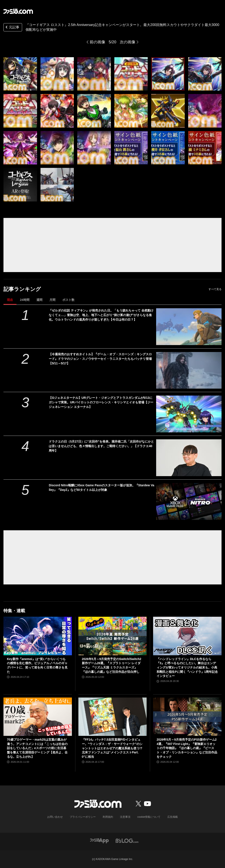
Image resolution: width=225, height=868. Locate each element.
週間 (39, 300)
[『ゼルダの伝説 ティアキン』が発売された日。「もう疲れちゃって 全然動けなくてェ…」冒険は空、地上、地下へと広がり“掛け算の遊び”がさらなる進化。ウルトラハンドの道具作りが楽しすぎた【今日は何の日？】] (189, 327)
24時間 (25, 300)
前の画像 (97, 42)
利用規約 (108, 817)
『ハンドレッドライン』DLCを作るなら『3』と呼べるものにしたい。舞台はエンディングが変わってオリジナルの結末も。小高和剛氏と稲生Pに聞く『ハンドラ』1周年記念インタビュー (187, 667)
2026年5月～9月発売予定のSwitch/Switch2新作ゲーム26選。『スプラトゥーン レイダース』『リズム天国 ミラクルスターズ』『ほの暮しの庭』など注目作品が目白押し (112, 665)
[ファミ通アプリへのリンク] (99, 840)
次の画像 (128, 42)
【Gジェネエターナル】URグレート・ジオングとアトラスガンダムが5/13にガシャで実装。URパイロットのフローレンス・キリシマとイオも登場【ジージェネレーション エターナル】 (101, 402)
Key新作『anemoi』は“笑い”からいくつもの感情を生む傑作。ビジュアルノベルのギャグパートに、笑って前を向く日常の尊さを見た (37, 665)
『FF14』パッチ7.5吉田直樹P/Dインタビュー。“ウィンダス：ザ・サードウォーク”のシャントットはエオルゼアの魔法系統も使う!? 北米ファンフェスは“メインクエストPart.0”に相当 (112, 748)
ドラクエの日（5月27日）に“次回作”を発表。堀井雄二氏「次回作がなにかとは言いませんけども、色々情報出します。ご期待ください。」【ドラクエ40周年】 (101, 446)
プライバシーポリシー (83, 817)
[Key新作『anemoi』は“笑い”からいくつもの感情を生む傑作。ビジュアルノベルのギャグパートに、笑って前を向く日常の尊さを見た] (38, 636)
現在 (10, 300)
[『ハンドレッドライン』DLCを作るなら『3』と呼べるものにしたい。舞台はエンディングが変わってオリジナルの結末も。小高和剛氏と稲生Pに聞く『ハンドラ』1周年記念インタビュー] (187, 636)
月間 (52, 300)
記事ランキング (22, 289)
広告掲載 (173, 817)
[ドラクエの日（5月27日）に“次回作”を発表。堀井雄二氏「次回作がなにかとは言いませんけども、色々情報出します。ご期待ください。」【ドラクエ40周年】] (189, 458)
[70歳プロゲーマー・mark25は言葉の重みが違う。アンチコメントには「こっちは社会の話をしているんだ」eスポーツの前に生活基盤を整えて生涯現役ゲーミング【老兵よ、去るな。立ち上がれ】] (38, 717)
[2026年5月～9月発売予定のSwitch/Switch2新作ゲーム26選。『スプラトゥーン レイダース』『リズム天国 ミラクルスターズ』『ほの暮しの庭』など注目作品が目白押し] (113, 636)
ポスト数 (68, 300)
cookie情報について (149, 817)
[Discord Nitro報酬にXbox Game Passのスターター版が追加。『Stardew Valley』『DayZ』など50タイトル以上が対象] (189, 501)
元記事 (12, 28)
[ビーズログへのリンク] (127, 840)
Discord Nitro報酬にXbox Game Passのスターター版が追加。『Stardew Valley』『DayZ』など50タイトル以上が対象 (101, 488)
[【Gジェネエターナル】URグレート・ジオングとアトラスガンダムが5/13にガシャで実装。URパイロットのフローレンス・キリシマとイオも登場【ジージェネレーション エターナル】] (189, 414)
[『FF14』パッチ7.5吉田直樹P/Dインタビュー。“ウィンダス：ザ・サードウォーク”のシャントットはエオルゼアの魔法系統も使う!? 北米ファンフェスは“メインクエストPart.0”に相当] (113, 717)
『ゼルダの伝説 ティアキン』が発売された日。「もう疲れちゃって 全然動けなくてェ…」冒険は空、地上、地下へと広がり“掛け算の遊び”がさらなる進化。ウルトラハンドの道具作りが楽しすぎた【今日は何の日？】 (101, 315)
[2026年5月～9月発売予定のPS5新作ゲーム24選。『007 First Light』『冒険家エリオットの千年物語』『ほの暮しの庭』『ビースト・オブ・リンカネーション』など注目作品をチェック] (187, 717)
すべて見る (215, 289)
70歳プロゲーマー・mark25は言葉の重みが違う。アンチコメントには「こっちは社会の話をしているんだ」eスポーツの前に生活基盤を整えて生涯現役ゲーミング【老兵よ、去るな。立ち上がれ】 (37, 748)
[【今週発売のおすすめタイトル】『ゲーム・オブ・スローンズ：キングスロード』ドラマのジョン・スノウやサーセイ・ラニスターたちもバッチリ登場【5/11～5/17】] (189, 370)
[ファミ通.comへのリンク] (18, 11)
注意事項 (125, 817)
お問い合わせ (55, 817)
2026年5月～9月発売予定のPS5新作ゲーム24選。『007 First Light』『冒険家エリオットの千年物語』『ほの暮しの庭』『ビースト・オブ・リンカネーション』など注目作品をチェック (187, 748)
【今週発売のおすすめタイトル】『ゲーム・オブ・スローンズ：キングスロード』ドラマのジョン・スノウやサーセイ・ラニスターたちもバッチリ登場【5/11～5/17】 (100, 359)
